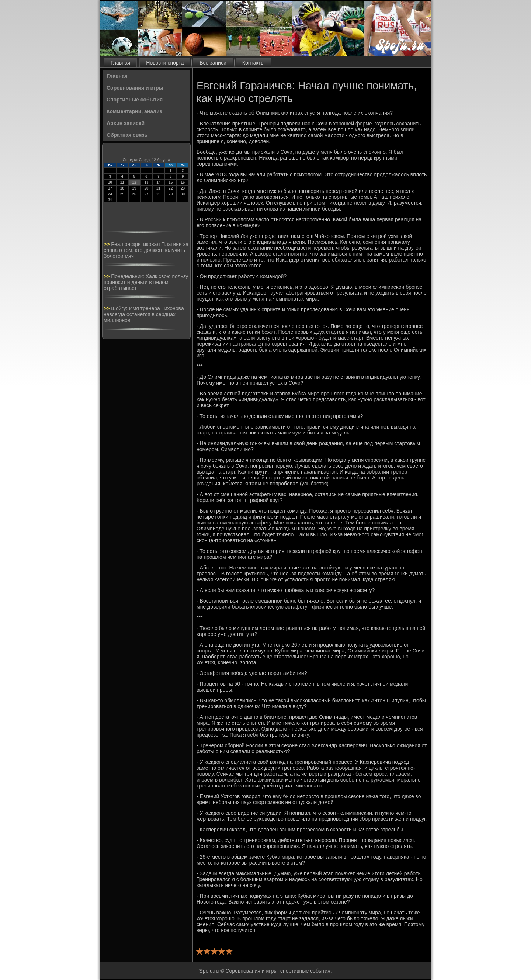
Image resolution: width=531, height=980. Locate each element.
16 (183, 182)
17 (110, 188)
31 (110, 200)
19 (134, 188)
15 (171, 182)
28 (158, 194)
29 (171, 194)
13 (146, 182)
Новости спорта (165, 63)
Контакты (253, 63)
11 (122, 182)
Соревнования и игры (135, 88)
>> (107, 244)
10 (110, 182)
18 (122, 188)
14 (158, 182)
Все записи (213, 63)
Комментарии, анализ (134, 111)
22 (171, 188)
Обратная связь (127, 135)
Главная (120, 63)
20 (146, 188)
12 (134, 182)
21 (158, 188)
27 (146, 194)
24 (110, 194)
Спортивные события (135, 100)
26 (134, 194)
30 (183, 194)
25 (122, 194)
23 (183, 188)
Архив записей (126, 123)
